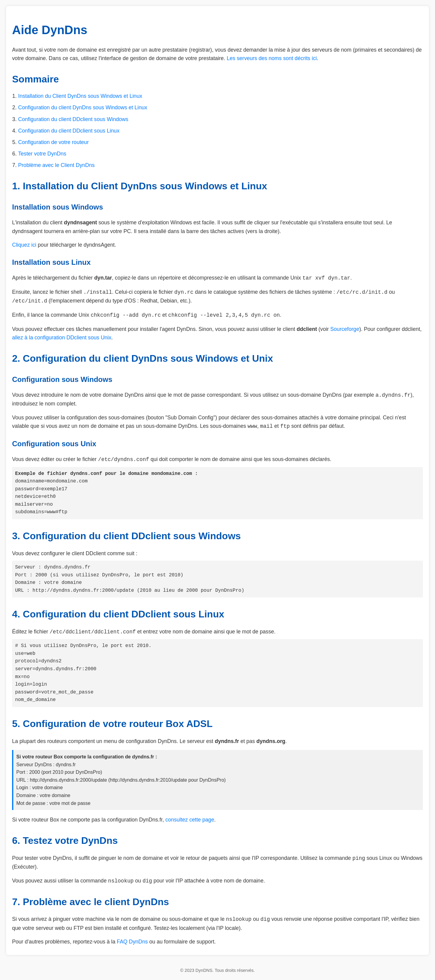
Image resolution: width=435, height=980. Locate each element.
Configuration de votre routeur (53, 142)
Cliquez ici (24, 245)
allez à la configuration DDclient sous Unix (62, 338)
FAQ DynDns (132, 942)
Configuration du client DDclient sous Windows (73, 119)
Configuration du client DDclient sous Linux (69, 131)
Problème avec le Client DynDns (56, 165)
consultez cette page (190, 820)
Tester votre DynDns (42, 154)
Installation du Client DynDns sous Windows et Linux (80, 96)
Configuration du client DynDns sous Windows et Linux (83, 107)
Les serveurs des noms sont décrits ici (272, 58)
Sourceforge (345, 329)
